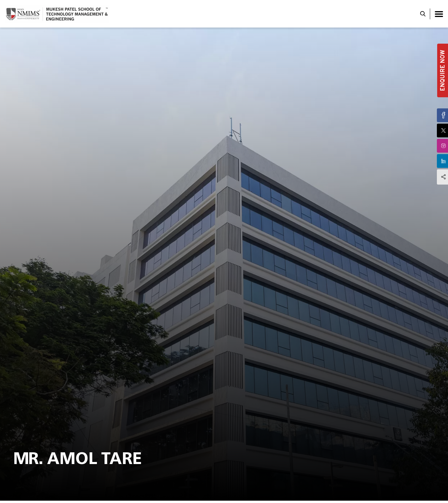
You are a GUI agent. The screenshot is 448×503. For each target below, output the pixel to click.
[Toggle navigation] (439, 14)
